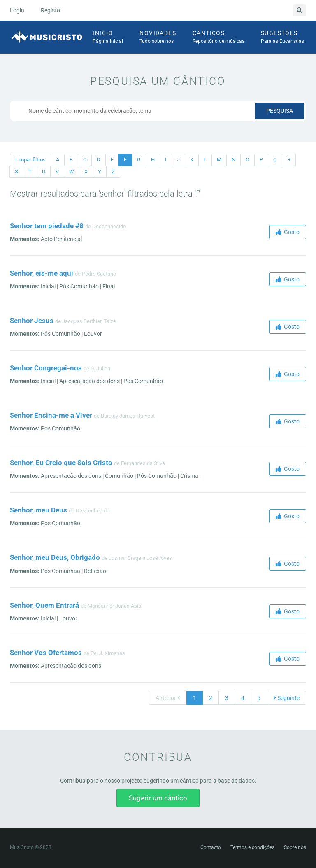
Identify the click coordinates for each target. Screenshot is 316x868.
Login (17, 10)
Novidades (158, 37)
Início (108, 37)
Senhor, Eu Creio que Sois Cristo (61, 463)
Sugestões (282, 37)
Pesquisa (280, 111)
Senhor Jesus (32, 321)
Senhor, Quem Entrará (44, 605)
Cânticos (218, 37)
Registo (50, 10)
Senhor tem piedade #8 (47, 226)
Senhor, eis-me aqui (42, 273)
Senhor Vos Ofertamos (46, 653)
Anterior (168, 698)
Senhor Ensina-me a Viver (51, 415)
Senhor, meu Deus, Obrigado (55, 557)
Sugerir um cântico (158, 798)
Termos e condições (252, 847)
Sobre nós (295, 847)
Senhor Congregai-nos (46, 368)
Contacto (211, 847)
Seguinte (286, 698)
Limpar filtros (30, 160)
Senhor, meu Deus (38, 510)
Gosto (288, 232)
